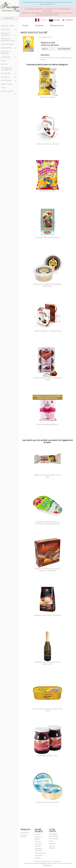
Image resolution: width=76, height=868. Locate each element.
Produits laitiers (9, 34)
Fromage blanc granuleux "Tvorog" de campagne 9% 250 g (48, 523)
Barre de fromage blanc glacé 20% (47, 476)
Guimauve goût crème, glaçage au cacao (47, 379)
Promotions (25, 832)
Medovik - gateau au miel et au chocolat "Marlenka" (47, 570)
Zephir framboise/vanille (48, 425)
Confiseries (9, 92)
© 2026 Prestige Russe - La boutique (47, 861)
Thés (3, 88)
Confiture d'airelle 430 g (47, 756)
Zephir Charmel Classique (47, 144)
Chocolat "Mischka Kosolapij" (48, 238)
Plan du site (39, 855)
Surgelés (9, 30)
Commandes (53, 839)
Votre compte (53, 830)
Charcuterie (7, 44)
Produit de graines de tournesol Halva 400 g (47, 285)
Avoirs (51, 841)
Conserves (9, 48)
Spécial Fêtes (8, 26)
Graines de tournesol (7, 69)
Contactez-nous (40, 853)
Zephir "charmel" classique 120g (48, 331)
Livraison (38, 834)
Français (41, 20)
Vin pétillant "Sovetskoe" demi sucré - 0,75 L (48, 663)
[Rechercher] (9, 18)
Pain (3, 61)
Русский (54, 20)
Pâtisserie (9, 81)
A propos (38, 841)
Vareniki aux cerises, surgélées (48, 615)
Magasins (38, 858)
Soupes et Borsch (6, 53)
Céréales (9, 57)
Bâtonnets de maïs (47, 191)
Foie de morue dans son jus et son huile (47, 710)
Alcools (9, 77)
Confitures (7, 84)
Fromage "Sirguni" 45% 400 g (47, 802)
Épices (4, 64)
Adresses (52, 844)
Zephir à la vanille (47, 97)
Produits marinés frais (8, 40)
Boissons (9, 74)
